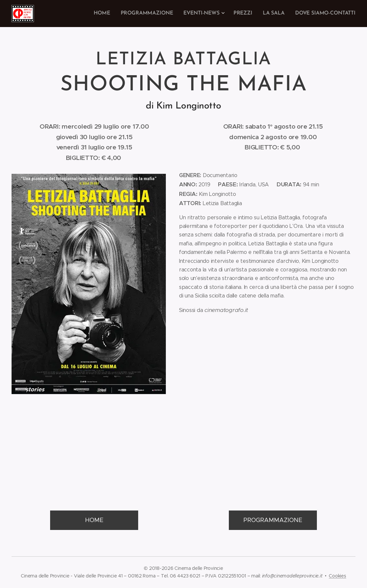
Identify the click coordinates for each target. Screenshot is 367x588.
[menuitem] (109, 14)
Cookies (337, 576)
